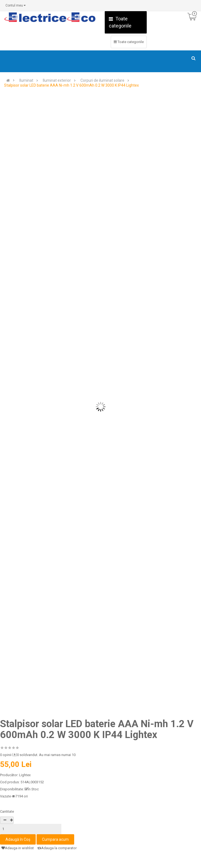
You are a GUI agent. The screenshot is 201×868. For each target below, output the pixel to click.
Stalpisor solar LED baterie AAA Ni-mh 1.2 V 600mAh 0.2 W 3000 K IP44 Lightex (71, 85)
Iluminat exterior (57, 81)
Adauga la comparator (57, 848)
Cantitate (7, 811)
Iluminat (26, 81)
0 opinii (6, 755)
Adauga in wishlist (18, 848)
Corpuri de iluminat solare (102, 81)
